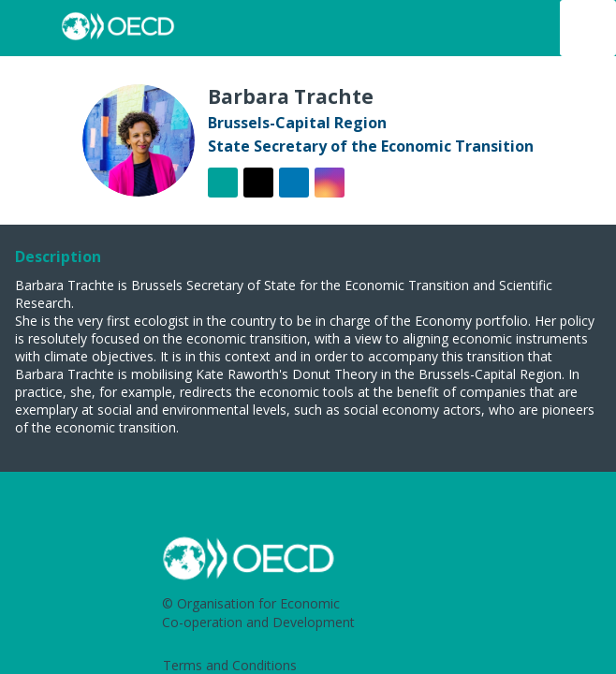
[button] (28, 28)
